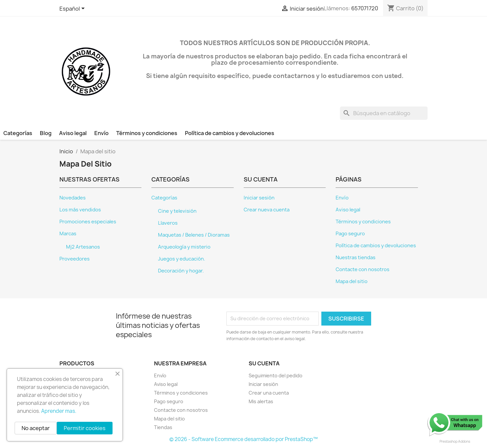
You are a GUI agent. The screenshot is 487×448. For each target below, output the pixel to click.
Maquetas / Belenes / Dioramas (194, 235)
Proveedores (75, 259)
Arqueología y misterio (184, 247)
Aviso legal (73, 133)
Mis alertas (261, 401)
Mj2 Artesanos (83, 247)
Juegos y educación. (182, 259)
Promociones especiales (88, 222)
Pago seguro (350, 234)
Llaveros (168, 223)
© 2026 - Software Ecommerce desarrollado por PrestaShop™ (243, 439)
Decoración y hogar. (181, 271)
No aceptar (36, 428)
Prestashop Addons (455, 441)
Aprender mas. (59, 411)
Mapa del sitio (352, 281)
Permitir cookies (85, 428)
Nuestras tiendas (356, 258)
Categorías (18, 133)
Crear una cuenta (269, 393)
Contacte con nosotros (363, 269)
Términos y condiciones (147, 133)
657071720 (365, 8)
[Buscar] (384, 113)
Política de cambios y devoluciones (230, 133)
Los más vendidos (80, 210)
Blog (46, 133)
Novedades (73, 198)
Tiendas (163, 427)
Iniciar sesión (259, 198)
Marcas (68, 234)
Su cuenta (264, 363)
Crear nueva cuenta (267, 210)
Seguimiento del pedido (276, 375)
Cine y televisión (177, 211)
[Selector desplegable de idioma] (73, 9)
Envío (101, 133)
